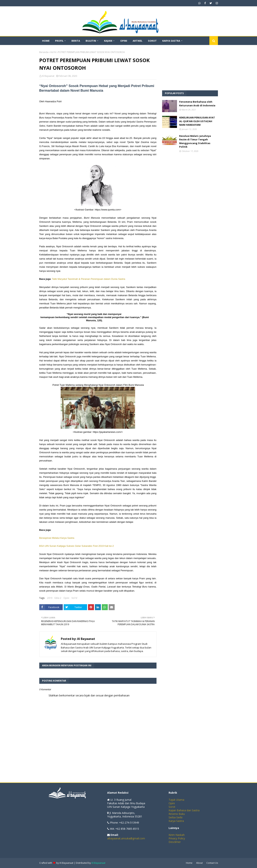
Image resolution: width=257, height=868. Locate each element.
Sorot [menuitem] (152, 41)
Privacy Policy (177, 838)
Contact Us (212, 863)
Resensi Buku (177, 814)
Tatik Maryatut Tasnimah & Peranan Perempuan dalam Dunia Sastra (89, 279)
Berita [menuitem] (76, 41)
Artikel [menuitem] (138, 41)
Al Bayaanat (48, 76)
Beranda (44, 52)
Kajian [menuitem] (108, 41)
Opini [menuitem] (124, 41)
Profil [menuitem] (59, 41)
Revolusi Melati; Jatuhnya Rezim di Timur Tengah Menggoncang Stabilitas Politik (195, 141)
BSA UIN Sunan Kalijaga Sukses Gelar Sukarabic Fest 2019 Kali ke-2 (77, 546)
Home (189, 863)
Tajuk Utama (176, 800)
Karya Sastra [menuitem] (171, 41)
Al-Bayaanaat (66, 863)
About (199, 863)
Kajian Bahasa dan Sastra (184, 810)
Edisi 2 (58, 598)
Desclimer (175, 842)
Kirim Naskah (177, 835)
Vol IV (53, 52)
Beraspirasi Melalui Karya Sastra (57, 538)
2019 (50, 598)
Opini (66, 598)
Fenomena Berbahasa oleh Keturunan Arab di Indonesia (197, 104)
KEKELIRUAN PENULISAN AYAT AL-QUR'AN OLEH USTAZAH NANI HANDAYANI (197, 121)
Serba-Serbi (175, 817)
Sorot (172, 807)
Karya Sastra (176, 821)
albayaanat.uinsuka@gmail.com (126, 838)
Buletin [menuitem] (91, 41)
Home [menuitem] (46, 41)
